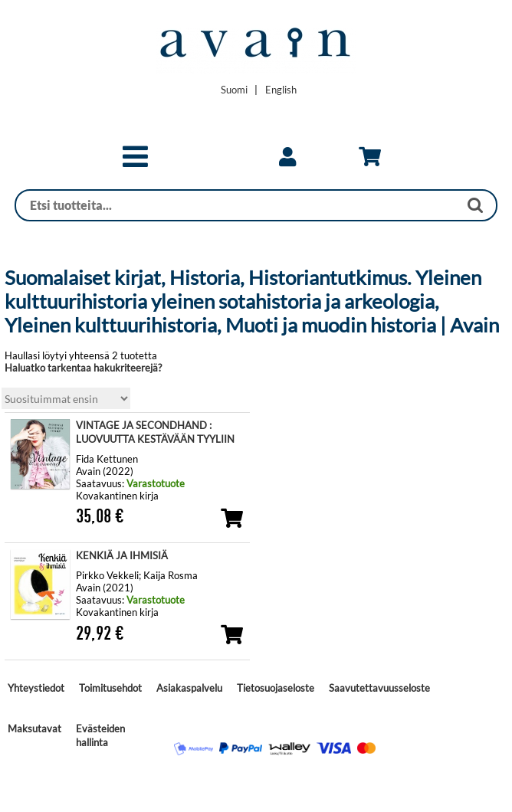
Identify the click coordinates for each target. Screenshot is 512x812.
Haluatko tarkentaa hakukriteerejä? (83, 368)
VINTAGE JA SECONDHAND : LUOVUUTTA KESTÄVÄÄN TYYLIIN (155, 432)
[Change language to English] (281, 90)
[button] (135, 163)
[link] (287, 157)
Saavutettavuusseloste (379, 688)
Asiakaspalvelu (189, 688)
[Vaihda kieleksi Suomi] (234, 90)
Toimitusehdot (110, 688)
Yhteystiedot (36, 688)
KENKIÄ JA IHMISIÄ (122, 555)
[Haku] (237, 205)
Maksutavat (34, 729)
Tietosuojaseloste (276, 688)
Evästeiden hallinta (100, 735)
